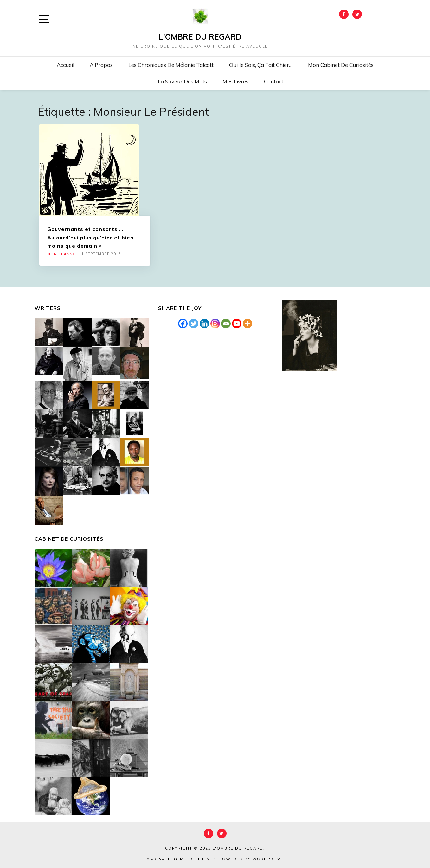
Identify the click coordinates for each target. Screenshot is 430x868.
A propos (101, 65)
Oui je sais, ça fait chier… (261, 65)
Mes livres (235, 81)
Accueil (65, 65)
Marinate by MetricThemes (181, 859)
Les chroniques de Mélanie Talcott (171, 65)
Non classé (61, 254)
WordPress (267, 859)
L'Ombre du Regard (200, 37)
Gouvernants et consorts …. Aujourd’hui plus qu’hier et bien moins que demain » (90, 237)
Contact (274, 81)
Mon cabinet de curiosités (341, 65)
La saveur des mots (182, 81)
